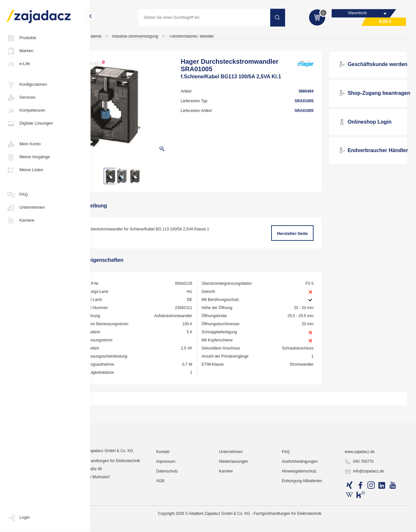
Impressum (186, 514)
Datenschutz (187, 524)
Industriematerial (113, 40)
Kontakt (183, 504)
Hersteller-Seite (299, 237)
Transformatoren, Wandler (217, 40)
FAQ (17, 195)
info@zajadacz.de (370, 524)
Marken (20, 51)
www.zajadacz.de (365, 504)
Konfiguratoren (27, 85)
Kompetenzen (26, 111)
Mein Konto (24, 144)
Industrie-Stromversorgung (161, 40)
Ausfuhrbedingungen (310, 514)
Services (21, 98)
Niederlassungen (249, 514)
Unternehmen (26, 208)
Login (18, 518)
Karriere (20, 221)
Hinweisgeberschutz (309, 524)
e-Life (18, 64)
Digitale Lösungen (30, 124)
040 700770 (364, 515)
